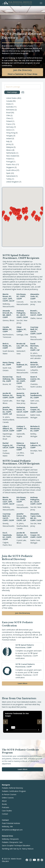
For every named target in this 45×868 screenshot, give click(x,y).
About (4, 801)
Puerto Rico (11, 164)
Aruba (9, 104)
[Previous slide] (6, 722)
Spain (8, 173)
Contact (5, 814)
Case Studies (7, 811)
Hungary (9, 136)
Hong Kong (11, 133)
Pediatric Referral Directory (12, 788)
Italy (8, 141)
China (8, 118)
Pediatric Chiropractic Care (12, 842)
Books (4, 804)
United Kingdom (12, 182)
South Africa (11, 170)
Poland (9, 159)
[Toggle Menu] (41, 3)
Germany (10, 127)
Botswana (10, 110)
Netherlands (11, 153)
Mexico (9, 150)
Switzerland (11, 176)
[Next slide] (39, 722)
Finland (9, 121)
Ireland (9, 138)
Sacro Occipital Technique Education (16, 845)
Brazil (8, 113)
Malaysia (10, 147)
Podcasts (6, 807)
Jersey (9, 144)
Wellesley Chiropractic (10, 839)
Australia (10, 107)
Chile (8, 115)
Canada (9, 101)
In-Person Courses (9, 794)
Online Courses (8, 798)
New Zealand (11, 156)
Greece (9, 130)
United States (11, 98)
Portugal (10, 162)
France (9, 124)
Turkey (9, 179)
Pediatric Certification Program (14, 791)
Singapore (10, 167)
